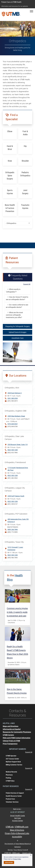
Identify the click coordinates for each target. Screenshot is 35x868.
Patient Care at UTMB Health (11, 2)
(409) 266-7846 (13, 530)
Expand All (27, 284)
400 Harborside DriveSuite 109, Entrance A (18, 520)
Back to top (17, 809)
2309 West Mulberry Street (16, 416)
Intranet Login (27, 853)
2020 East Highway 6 (15, 393)
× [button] (31, 855)
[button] (31, 11)
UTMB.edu (10, 827)
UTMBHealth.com (22, 827)
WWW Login (16, 853)
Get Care (18, 818)
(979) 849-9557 (13, 424)
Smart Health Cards (17, 816)
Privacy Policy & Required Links (17, 833)
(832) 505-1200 (13, 450)
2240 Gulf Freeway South (16, 496)
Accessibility (17, 837)
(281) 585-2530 (13, 398)
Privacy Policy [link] (17, 859)
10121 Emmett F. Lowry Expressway (15, 549)
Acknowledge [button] (9, 862)
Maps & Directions (17, 830)
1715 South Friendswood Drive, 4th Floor (18, 469)
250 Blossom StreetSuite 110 (18, 444)
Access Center (18, 821)
